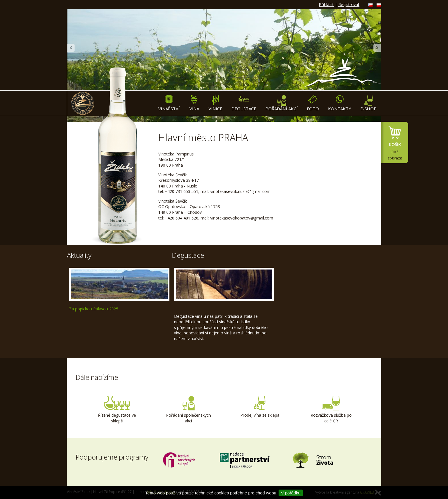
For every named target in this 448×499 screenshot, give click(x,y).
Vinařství (169, 103)
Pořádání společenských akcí (188, 410)
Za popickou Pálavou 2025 (94, 309)
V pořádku (291, 493)
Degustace (244, 103)
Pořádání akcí (282, 103)
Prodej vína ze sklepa (260, 407)
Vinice (215, 103)
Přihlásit (326, 4)
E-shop (368, 103)
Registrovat (349, 4)
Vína (194, 103)
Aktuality (79, 255)
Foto (313, 103)
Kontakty (340, 103)
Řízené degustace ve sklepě (117, 410)
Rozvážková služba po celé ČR (331, 410)
